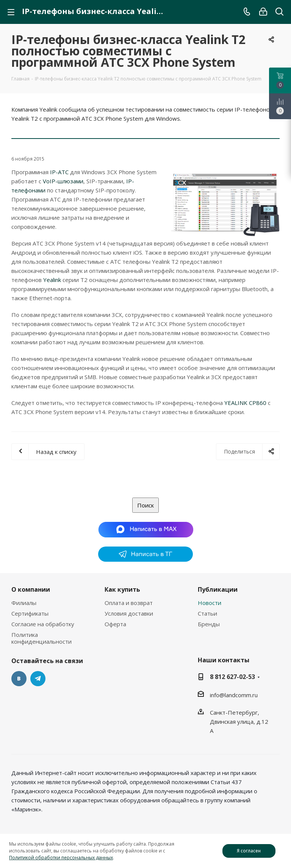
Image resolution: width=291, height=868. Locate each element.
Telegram (38, 679)
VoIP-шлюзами (63, 181)
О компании (31, 589)
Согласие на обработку (43, 624)
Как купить (122, 589)
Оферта (115, 624)
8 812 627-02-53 (232, 677)
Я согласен (249, 851)
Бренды (209, 624)
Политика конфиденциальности (41, 638)
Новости (210, 603)
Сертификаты (30, 613)
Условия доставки (129, 613)
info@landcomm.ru (234, 695)
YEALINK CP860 (245, 403)
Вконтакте (19, 679)
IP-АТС (59, 172)
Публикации (218, 589)
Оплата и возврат (129, 603)
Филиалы (24, 603)
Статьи (207, 613)
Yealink (52, 280)
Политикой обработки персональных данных (61, 858)
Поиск (145, 505)
